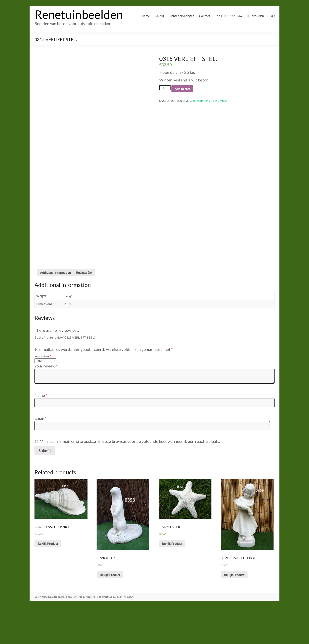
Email (41, 456)
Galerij (159, 16)
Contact (205, 16)
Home (146, 16)
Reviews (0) (84, 310)
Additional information (55, 310)
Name (41, 433)
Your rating (43, 393)
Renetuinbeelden (79, 14)
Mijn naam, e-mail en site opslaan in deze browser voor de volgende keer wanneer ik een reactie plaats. (130, 479)
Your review (46, 403)
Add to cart (182, 89)
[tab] (55, 310)
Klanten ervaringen (181, 16)
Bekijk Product (48, 581)
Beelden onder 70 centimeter (208, 100)
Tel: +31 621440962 (229, 16)
